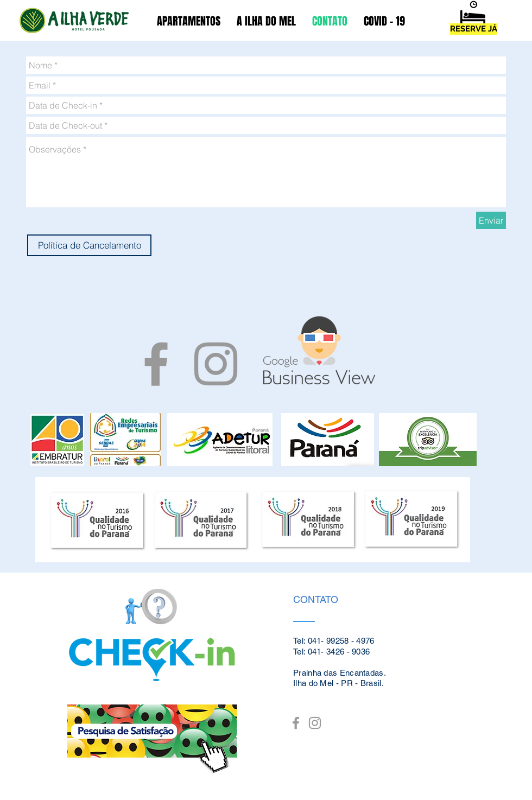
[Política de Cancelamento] (89, 245)
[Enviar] (491, 220)
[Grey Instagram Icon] (216, 364)
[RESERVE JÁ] (474, 29)
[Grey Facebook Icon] (156, 364)
